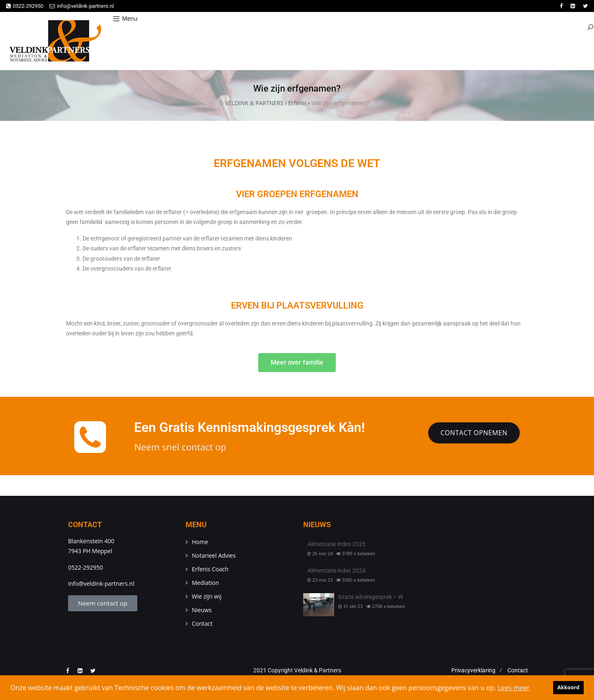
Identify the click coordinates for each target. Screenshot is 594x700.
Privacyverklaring (473, 670)
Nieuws (202, 610)
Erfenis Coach (210, 569)
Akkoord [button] (568, 687)
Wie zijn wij (207, 596)
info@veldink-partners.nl (82, 6)
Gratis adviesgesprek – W (371, 597)
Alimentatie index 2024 (336, 570)
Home (200, 542)
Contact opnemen (474, 433)
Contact (202, 623)
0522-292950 (25, 6)
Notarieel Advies (214, 555)
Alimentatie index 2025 (336, 544)
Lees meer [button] (513, 688)
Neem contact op (103, 603)
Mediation (205, 583)
